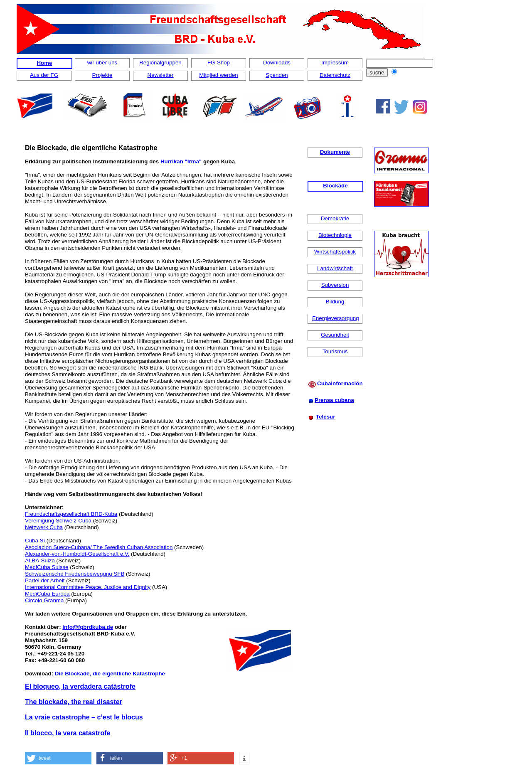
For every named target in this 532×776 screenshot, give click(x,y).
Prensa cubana (334, 400)
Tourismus (335, 351)
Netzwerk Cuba (44, 527)
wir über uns (102, 63)
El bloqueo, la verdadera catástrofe (80, 686)
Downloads (277, 63)
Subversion (335, 285)
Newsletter (161, 75)
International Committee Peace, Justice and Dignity (88, 587)
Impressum (335, 63)
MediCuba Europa (47, 594)
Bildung (335, 302)
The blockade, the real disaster (74, 702)
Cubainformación (340, 383)
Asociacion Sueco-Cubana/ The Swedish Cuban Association (99, 547)
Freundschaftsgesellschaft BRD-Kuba (71, 514)
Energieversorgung (336, 318)
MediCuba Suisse (47, 567)
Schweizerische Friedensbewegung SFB (75, 574)
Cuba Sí (35, 541)
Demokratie (335, 218)
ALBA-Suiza (40, 560)
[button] (58, 758)
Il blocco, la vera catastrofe (68, 733)
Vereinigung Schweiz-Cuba (58, 521)
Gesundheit (335, 335)
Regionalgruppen (160, 63)
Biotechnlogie (335, 235)
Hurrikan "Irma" (181, 161)
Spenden (277, 75)
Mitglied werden (218, 75)
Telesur (325, 417)
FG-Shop (219, 63)
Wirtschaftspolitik (335, 252)
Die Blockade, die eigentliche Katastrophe (110, 674)
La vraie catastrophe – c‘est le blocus (84, 717)
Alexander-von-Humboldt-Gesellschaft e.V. (77, 554)
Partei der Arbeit (45, 580)
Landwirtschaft (335, 268)
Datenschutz (335, 75)
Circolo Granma (44, 600)
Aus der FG (44, 75)
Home (44, 63)
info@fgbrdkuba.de (88, 627)
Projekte (102, 75)
